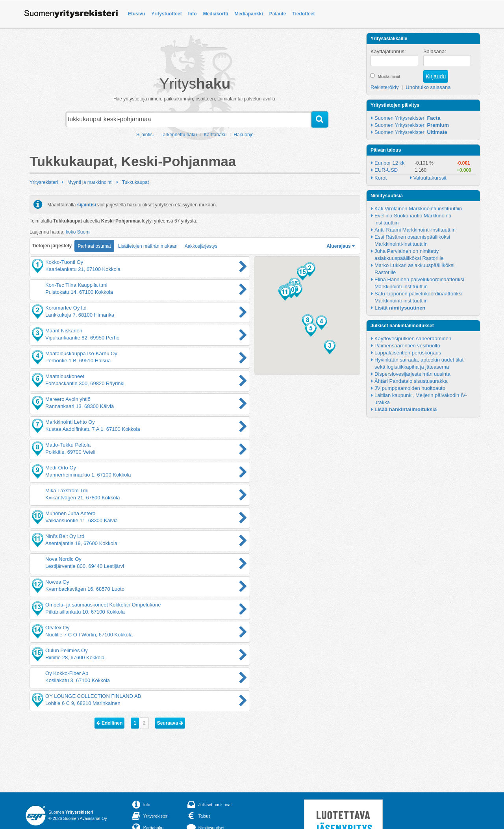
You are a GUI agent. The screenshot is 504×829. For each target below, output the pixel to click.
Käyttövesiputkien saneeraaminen (413, 338)
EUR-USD (386, 170)
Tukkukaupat (135, 182)
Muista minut (389, 77)
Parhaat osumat (94, 246)
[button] (310, 269)
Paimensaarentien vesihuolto (407, 346)
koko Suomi (78, 232)
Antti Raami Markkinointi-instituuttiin (415, 230)
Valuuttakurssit (430, 178)
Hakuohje (244, 135)
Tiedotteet (303, 14)
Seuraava (170, 723)
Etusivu (136, 14)
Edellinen (110, 723)
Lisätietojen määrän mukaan (148, 246)
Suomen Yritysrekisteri (407, 118)
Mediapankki (249, 14)
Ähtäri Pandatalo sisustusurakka (411, 381)
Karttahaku (215, 135)
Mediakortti (216, 14)
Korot (381, 178)
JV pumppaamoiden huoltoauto (410, 388)
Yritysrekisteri (44, 182)
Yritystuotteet (166, 14)
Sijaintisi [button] (145, 135)
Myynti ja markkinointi (90, 182)
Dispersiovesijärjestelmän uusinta (412, 374)
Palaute (278, 14)
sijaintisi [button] (87, 204)
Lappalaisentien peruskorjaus (408, 353)
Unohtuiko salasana (428, 87)
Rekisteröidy (385, 87)
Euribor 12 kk (390, 163)
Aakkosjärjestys (201, 246)
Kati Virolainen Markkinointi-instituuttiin (418, 209)
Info (193, 14)
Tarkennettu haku (179, 135)
